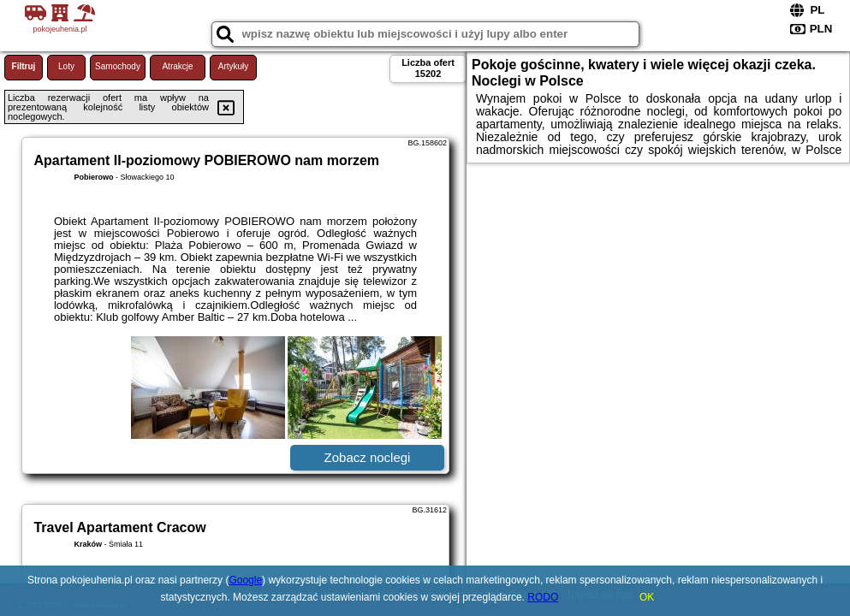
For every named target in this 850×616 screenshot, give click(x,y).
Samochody (118, 66)
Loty (66, 66)
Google (245, 580)
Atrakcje (177, 66)
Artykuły (234, 66)
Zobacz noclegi (368, 457)
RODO (543, 597)
